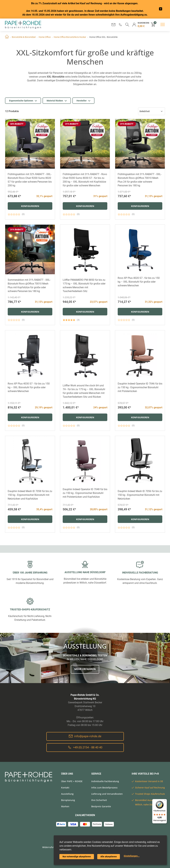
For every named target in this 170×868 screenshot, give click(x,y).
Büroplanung (68, 800)
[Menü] (165, 801)
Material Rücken (57, 101)
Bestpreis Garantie (101, 806)
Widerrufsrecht (50, 847)
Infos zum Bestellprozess (104, 788)
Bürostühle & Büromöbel (24, 37)
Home (7, 37)
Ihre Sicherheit (99, 800)
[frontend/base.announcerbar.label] (161, 9)
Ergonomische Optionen (23, 101)
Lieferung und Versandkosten (107, 794)
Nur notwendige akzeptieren (77, 857)
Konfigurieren (30, 206)
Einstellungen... (132, 856)
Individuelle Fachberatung (105, 781)
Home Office (45, 37)
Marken (65, 806)
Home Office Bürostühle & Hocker (70, 37)
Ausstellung (67, 794)
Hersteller (83, 101)
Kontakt (65, 788)
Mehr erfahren (85, 669)
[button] (120, 25)
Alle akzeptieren (109, 857)
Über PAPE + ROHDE (72, 781)
